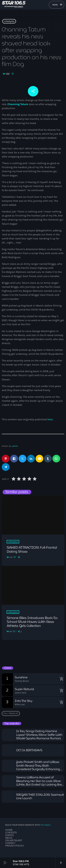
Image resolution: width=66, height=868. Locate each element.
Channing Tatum (18, 104)
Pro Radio (46, 825)
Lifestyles (9, 21)
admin (15, 446)
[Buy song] (61, 679)
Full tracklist (11, 713)
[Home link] (14, 5)
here (50, 419)
